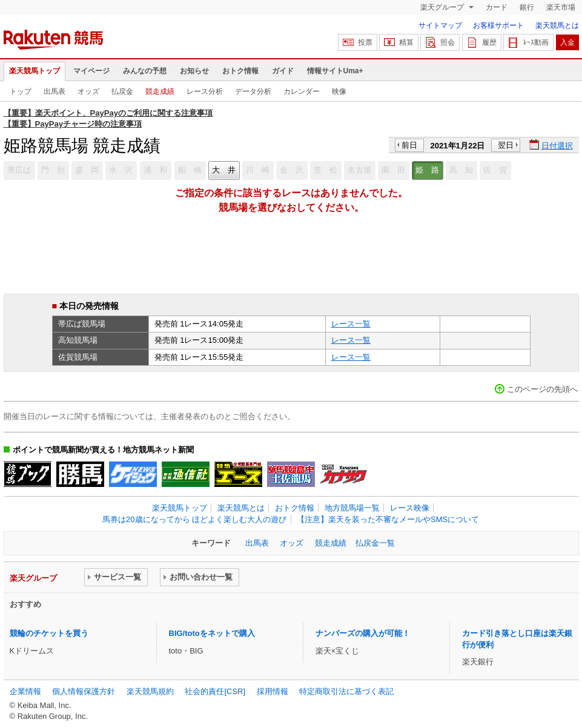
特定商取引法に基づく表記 (346, 691)
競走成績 (160, 91)
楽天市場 (561, 7)
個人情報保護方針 (84, 691)
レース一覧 (351, 324)
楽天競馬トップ (35, 71)
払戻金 (122, 91)
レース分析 (205, 91)
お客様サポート (498, 25)
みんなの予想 (145, 71)
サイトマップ (440, 25)
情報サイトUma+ (335, 71)
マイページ (91, 71)
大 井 (224, 170)
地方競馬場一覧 (352, 508)
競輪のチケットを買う (49, 633)
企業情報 (25, 691)
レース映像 (410, 508)
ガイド (283, 71)
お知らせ (194, 71)
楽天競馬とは (557, 25)
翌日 (506, 145)
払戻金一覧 (375, 543)
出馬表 (55, 91)
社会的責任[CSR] (215, 691)
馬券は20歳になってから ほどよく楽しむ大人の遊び (194, 519)
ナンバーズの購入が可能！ (363, 633)
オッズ (88, 91)
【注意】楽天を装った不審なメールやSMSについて (388, 519)
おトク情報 (240, 71)
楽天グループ (443, 7)
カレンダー (302, 91)
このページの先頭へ (542, 389)
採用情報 (273, 691)
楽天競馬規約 (150, 691)
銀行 (527, 7)
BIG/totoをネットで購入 (212, 633)
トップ (21, 91)
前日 (409, 145)
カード (497, 7)
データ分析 (253, 91)
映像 (339, 91)
